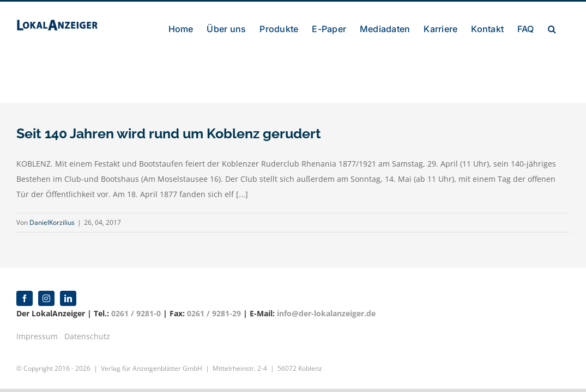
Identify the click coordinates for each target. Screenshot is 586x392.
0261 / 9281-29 (214, 313)
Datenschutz (87, 336)
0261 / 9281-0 (136, 313)
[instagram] (46, 298)
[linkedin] (68, 298)
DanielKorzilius (52, 222)
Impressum (37, 336)
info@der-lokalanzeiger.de (326, 313)
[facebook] (25, 298)
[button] (566, 77)
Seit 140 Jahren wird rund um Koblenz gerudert (169, 133)
